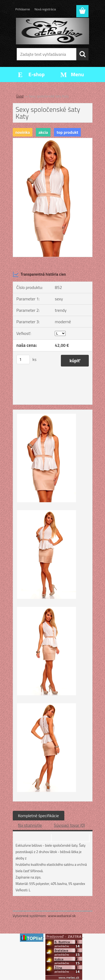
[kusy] (23, 359)
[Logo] (52, 31)
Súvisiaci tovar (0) (69, 825)
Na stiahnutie (30, 825)
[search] (82, 54)
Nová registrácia (45, 9)
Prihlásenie (23, 9)
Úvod (20, 96)
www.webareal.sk (62, 916)
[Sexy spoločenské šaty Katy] (53, 140)
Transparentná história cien (39, 274)
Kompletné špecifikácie (39, 816)
